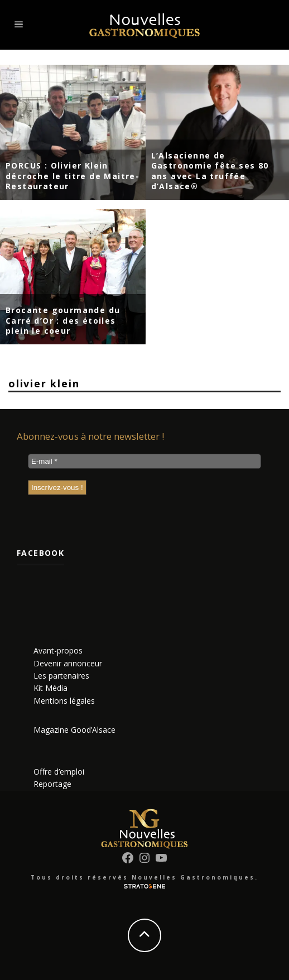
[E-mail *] (144, 461)
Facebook (40, 553)
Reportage (52, 784)
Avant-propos (58, 650)
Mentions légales (64, 701)
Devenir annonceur (68, 663)
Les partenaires (61, 676)
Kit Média (50, 688)
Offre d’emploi (59, 772)
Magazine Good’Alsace (74, 730)
